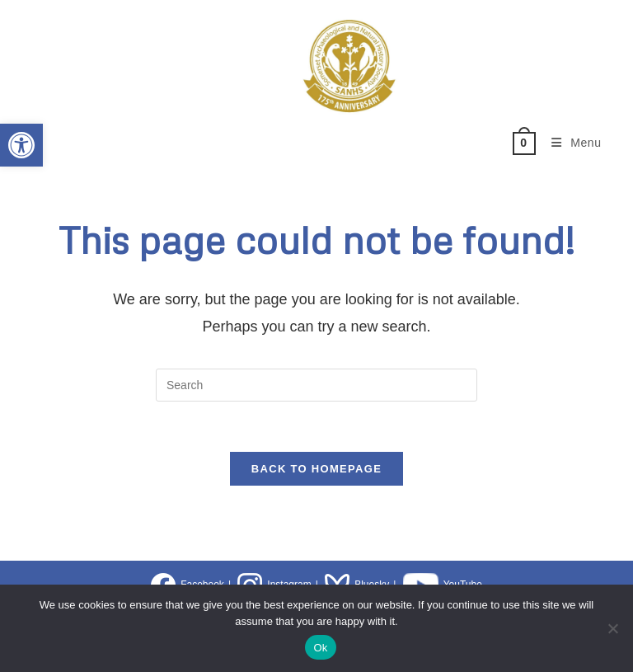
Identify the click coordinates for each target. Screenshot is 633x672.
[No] (612, 628)
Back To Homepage (316, 469)
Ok (320, 648)
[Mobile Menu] (570, 143)
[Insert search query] (316, 385)
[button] (21, 145)
